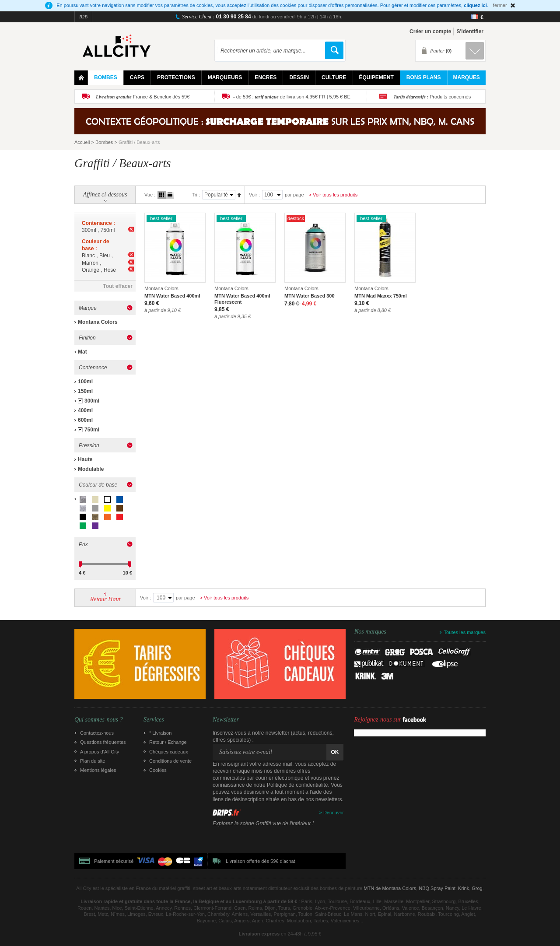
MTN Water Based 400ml (172, 296)
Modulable (91, 469)
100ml (85, 382)
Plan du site (93, 761)
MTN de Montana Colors (390, 888)
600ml (85, 420)
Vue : (150, 195)
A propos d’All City (100, 752)
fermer (500, 5)
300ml (92, 401)
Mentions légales (98, 770)
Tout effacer (118, 286)
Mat (82, 352)
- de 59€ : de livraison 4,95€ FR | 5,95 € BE (292, 97)
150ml (85, 391)
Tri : (196, 195)
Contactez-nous (97, 733)
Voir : (254, 195)
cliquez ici (475, 5)
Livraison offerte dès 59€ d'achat (260, 861)
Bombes (104, 142)
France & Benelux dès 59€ (143, 97)
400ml (85, 410)
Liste (170, 195)
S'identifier (470, 32)
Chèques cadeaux (169, 752)
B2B (83, 17)
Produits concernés (432, 97)
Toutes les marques (465, 632)
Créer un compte (430, 32)
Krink (464, 888)
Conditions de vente (170, 761)
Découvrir (334, 813)
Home (81, 78)
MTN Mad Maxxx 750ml (381, 296)
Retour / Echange (168, 742)
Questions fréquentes (103, 742)
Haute (85, 459)
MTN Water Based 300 (310, 296)
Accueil (82, 142)
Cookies (158, 770)
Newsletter (226, 720)
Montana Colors (98, 322)
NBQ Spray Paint (437, 888)
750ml (92, 430)
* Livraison (160, 733)
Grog (477, 888)
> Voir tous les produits (333, 195)
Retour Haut (105, 599)
